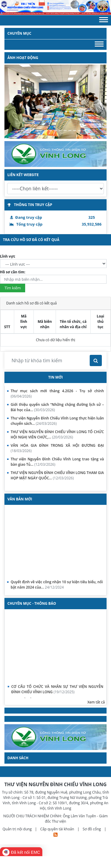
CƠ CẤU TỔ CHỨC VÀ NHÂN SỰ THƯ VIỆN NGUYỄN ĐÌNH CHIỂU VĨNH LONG (57, 692)
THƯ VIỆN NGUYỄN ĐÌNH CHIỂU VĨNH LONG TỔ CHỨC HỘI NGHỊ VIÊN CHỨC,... (57, 434)
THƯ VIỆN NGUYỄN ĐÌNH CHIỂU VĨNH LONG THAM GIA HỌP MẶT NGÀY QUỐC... (57, 475)
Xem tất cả (96, 702)
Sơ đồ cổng (92, 829)
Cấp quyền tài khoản (58, 829)
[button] (104, 20)
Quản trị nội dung (17, 829)
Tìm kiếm (13, 288)
